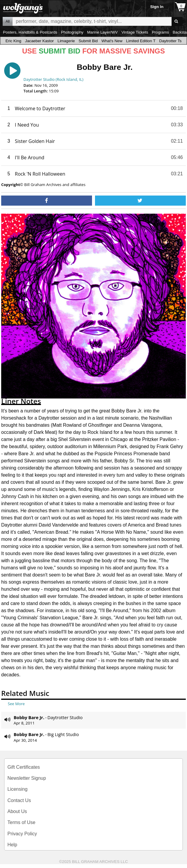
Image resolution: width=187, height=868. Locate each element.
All (8, 21)
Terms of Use (21, 822)
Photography (72, 32)
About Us (17, 811)
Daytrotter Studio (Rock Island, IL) (53, 79)
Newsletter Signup (27, 778)
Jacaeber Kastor (39, 41)
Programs (161, 32)
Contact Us (19, 800)
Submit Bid (88, 41)
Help (12, 845)
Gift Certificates (24, 767)
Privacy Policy (22, 834)
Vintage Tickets (135, 32)
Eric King (13, 41)
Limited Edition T (141, 41)
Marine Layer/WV (102, 32)
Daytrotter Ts (170, 41)
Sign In (157, 7)
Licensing (18, 789)
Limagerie (66, 41)
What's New (112, 41)
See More (16, 704)
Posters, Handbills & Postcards (30, 32)
